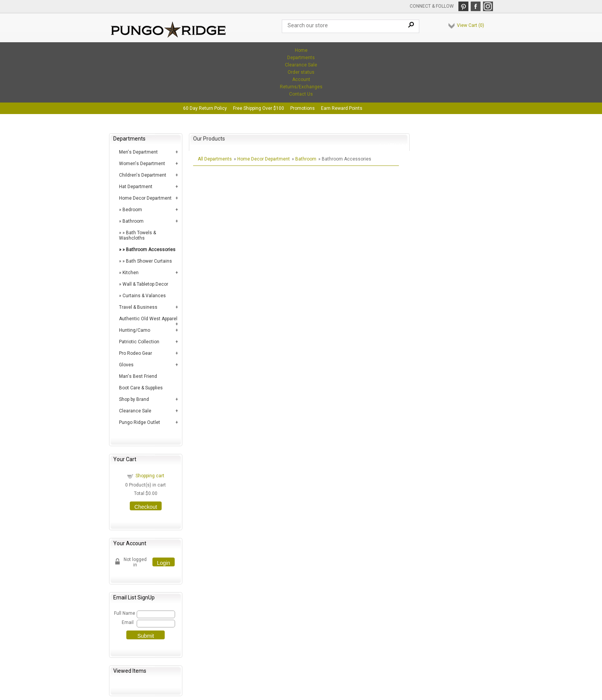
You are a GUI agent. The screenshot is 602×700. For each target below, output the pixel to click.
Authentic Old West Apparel (148, 319)
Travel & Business (138, 307)
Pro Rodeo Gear (136, 353)
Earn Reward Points (342, 108)
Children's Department (143, 175)
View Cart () (471, 25)
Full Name (124, 613)
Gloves (126, 365)
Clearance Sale (301, 65)
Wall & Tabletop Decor (145, 284)
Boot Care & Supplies (141, 388)
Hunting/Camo (135, 330)
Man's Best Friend (138, 376)
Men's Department (138, 152)
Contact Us (301, 94)
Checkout (146, 507)
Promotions (303, 108)
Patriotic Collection (139, 342)
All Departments (215, 159)
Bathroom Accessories (151, 250)
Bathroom (133, 221)
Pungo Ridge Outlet (140, 422)
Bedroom (132, 210)
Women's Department (142, 164)
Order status (301, 72)
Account (301, 79)
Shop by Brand (134, 399)
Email (128, 622)
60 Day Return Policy (205, 108)
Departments (301, 58)
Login (164, 563)
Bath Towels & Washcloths (137, 235)
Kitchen (131, 273)
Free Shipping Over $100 (259, 108)
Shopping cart (150, 476)
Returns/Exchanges (301, 87)
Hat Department (136, 187)
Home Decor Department (145, 198)
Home (301, 50)
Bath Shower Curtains (149, 261)
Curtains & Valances (144, 296)
